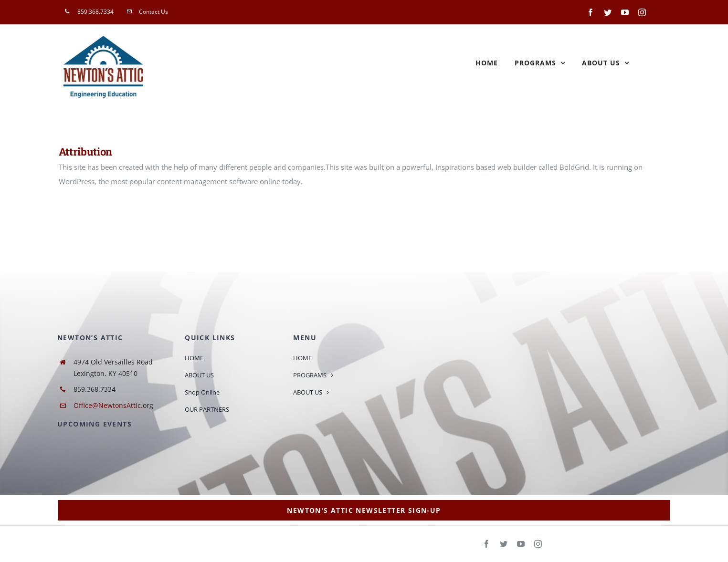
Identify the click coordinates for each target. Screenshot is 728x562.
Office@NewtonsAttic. (108, 405)
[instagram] (538, 544)
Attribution (85, 151)
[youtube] (521, 544)
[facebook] (486, 544)
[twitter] (504, 544)
